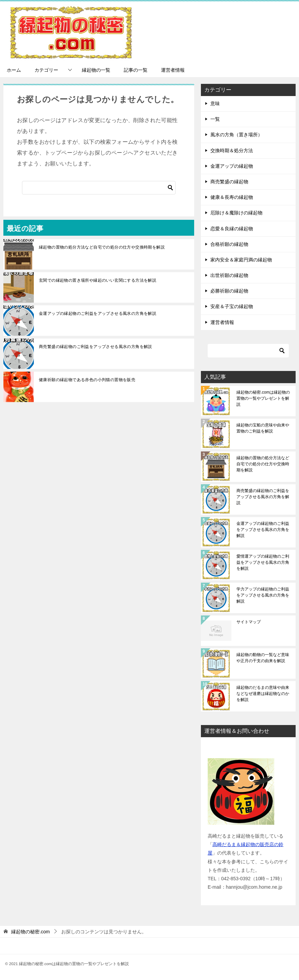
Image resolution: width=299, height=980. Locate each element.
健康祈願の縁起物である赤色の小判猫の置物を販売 (87, 380)
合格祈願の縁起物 (229, 244)
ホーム (14, 70)
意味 (215, 103)
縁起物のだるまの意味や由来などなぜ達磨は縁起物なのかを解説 (263, 694)
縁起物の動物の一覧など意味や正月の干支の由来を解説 (263, 658)
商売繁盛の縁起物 (229, 182)
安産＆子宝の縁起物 (232, 306)
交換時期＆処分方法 (232, 150)
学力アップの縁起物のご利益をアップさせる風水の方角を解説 (263, 595)
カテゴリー (46, 70)
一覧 (215, 119)
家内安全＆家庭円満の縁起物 (241, 260)
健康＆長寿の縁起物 (232, 197)
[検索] (99, 188)
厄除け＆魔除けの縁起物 (236, 213)
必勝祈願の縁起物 (229, 291)
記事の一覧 (136, 70)
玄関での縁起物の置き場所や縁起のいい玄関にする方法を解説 (98, 280)
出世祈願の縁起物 (229, 275)
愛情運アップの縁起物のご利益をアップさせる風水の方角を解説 (263, 562)
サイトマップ (249, 622)
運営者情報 (173, 70)
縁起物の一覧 (96, 70)
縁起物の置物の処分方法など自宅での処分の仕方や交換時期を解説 (102, 247)
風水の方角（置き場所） (236, 135)
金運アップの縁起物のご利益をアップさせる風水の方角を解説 (98, 313)
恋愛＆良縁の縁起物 (232, 229)
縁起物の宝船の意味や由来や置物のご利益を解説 (263, 428)
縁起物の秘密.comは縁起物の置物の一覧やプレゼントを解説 (263, 398)
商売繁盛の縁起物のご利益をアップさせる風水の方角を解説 (96, 347)
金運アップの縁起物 (232, 166)
